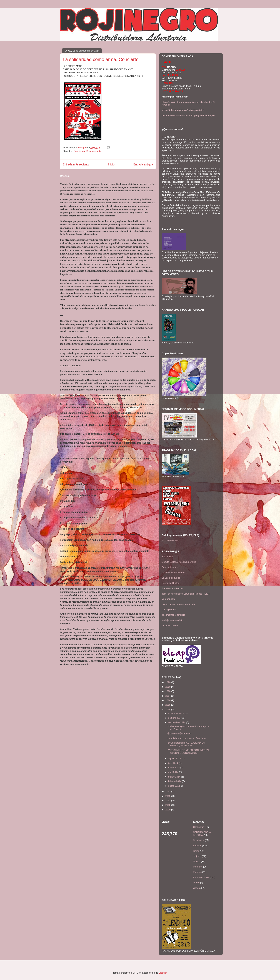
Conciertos (79, 151)
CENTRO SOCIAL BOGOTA (202, 834)
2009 (168, 810)
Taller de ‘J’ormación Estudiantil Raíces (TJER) (186, 594)
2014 (168, 709)
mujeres (197, 856)
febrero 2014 (175, 781)
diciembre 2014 (177, 713)
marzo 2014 (175, 777)
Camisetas (198, 827)
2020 (168, 682)
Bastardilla (167, 557)
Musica (197, 862)
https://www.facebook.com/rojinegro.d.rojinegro (188, 115)
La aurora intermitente (173, 572)
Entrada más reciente (76, 164)
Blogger (163, 973)
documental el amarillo (173, 615)
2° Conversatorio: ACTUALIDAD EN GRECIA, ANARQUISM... (186, 744)
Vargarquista (168, 599)
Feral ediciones (170, 567)
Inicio (111, 164)
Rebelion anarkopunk (173, 588)
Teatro (196, 883)
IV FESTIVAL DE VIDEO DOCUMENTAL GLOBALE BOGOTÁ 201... (188, 752)
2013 (168, 791)
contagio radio (169, 609)
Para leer (198, 867)
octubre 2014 (175, 718)
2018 (168, 691)
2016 (168, 700)
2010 (168, 805)
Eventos (197, 846)
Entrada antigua (143, 164)
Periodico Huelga (171, 583)
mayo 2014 (174, 768)
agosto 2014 (175, 758)
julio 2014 (173, 763)
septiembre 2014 (177, 722)
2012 (168, 796)
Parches (197, 872)
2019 (168, 687)
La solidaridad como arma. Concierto (186, 738)
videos (196, 888)
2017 (168, 696)
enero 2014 (174, 786)
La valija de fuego (171, 578)
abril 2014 (174, 772)
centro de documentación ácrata (178, 604)
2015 (168, 705)
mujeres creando (170, 625)
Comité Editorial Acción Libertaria (179, 562)
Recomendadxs (94, 151)
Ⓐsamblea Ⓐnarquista (179, 734)
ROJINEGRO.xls (170, 541)
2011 (168, 801)
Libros (196, 851)
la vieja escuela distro (173, 620)
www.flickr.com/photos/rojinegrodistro (183, 110)
